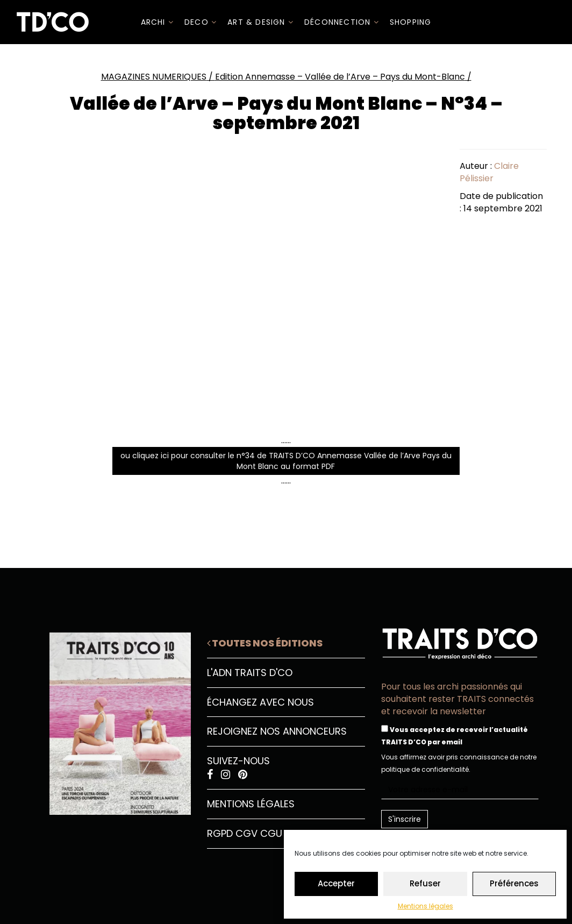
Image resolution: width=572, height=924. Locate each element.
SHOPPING (411, 22)
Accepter (336, 883)
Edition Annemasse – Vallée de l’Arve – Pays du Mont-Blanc (340, 77)
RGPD (220, 833)
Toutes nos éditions (265, 643)
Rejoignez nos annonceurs (277, 731)
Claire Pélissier (489, 172)
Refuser (425, 883)
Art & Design (260, 22)
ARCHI (157, 22)
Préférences (514, 883)
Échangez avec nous (260, 702)
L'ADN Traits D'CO (250, 673)
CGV (246, 833)
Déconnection (342, 22)
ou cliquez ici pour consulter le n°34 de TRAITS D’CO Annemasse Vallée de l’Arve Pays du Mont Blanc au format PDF (286, 461)
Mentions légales (426, 906)
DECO (201, 22)
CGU (271, 833)
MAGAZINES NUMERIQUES (154, 77)
